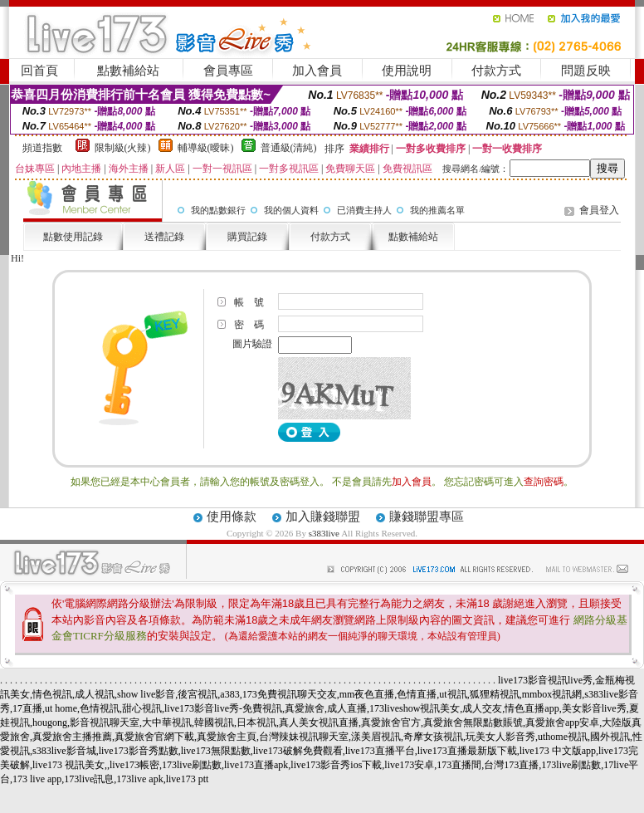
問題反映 (586, 71)
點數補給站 (128, 71)
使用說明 (407, 71)
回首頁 (39, 71)
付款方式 (496, 71)
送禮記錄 (164, 237)
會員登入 (599, 210)
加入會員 (317, 71)
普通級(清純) (289, 148)
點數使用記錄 (73, 237)
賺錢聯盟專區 (427, 517)
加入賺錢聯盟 (323, 517)
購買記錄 (247, 237)
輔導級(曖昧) (206, 148)
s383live (324, 533)
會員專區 (228, 71)
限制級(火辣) (123, 148)
